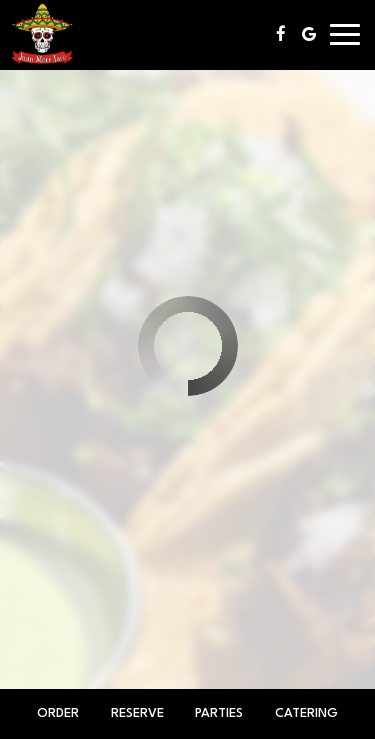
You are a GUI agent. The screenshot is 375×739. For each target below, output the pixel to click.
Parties (219, 713)
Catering (306, 713)
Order (58, 713)
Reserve (137, 713)
